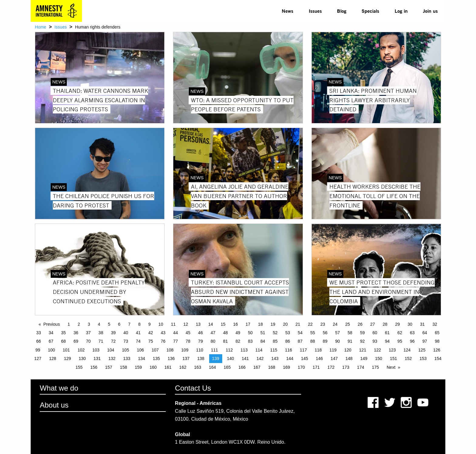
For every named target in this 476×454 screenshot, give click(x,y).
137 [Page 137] (186, 358)
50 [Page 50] (250, 333)
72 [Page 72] (113, 341)
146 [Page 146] (319, 358)
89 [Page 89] (325, 341)
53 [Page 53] (288, 333)
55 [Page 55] (313, 333)
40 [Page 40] (126, 333)
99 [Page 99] (38, 350)
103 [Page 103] (96, 350)
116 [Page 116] (289, 350)
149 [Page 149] (364, 358)
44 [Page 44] (176, 333)
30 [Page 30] (410, 324)
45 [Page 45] (188, 333)
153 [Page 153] (423, 358)
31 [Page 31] (423, 324)
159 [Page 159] (138, 367)
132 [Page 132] (112, 358)
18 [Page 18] (260, 324)
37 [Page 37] (88, 333)
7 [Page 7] (129, 324)
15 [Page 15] (223, 324)
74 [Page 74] (138, 341)
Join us (430, 11)
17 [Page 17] (248, 324)
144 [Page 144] (290, 358)
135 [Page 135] (156, 358)
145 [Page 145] (304, 358)
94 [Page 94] (387, 341)
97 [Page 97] (425, 341)
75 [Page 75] (151, 341)
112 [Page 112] (229, 350)
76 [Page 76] (163, 341)
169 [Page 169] (286, 367)
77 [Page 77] (176, 341)
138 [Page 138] (201, 358)
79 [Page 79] (201, 341)
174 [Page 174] (360, 367)
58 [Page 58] (350, 333)
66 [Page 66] (39, 341)
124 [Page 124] (407, 350)
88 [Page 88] (313, 341)
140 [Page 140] (230, 358)
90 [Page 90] (338, 341)
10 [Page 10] (161, 324)
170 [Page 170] (301, 367)
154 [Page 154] (438, 358)
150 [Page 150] (379, 358)
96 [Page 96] (412, 341)
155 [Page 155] (79, 367)
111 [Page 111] (214, 350)
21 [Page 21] (298, 324)
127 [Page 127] (38, 358)
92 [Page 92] (362, 341)
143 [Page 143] (275, 358)
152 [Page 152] (408, 358)
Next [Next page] (391, 367)
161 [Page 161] (168, 367)
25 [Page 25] (348, 324)
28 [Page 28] (385, 324)
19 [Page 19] (273, 324)
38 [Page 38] (101, 333)
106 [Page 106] (140, 350)
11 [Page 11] (173, 324)
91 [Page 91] (350, 341)
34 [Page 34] (51, 333)
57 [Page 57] (338, 333)
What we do (59, 388)
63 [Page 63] (412, 333)
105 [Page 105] (126, 350)
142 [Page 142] (260, 358)
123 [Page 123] (392, 350)
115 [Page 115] (274, 350)
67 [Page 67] (51, 341)
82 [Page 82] (238, 341)
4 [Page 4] (99, 324)
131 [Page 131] (97, 358)
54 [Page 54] (300, 333)
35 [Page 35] (63, 333)
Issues (315, 11)
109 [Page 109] (185, 350)
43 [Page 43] (163, 333)
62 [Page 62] (400, 333)
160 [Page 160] (153, 367)
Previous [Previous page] (52, 324)
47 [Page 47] (213, 333)
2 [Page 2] (79, 324)
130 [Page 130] (82, 358)
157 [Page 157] (109, 367)
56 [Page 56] (325, 333)
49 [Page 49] (238, 333)
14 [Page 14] (211, 324)
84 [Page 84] (263, 341)
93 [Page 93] (375, 341)
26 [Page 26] (360, 324)
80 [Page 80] (213, 341)
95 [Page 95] (400, 341)
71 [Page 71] (101, 341)
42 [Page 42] (151, 333)
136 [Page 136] (171, 358)
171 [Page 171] (316, 367)
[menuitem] (287, 11)
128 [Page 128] (53, 358)
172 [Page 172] (331, 367)
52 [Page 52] (275, 333)
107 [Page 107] (155, 350)
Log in (401, 11)
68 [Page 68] (63, 341)
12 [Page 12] (186, 324)
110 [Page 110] (200, 350)
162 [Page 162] (183, 367)
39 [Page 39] (113, 333)
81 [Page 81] (226, 341)
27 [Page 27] (372, 324)
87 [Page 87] (300, 341)
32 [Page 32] (435, 324)
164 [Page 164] (212, 367)
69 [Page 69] (76, 341)
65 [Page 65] (437, 333)
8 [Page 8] (139, 324)
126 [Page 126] (437, 350)
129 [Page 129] (67, 358)
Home (41, 27)
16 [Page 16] (236, 324)
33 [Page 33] (39, 333)
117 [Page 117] (303, 350)
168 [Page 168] (272, 367)
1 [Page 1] (69, 324)
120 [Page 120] (348, 350)
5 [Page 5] (109, 324)
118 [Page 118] (318, 350)
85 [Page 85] (275, 341)
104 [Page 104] (111, 350)
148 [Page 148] (349, 358)
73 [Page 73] (126, 341)
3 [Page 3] (89, 324)
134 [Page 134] (142, 358)
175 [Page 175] (375, 367)
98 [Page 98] (437, 341)
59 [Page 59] (362, 333)
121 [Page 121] (363, 350)
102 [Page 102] (81, 350)
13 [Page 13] (198, 324)
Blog (342, 11)
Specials (370, 11)
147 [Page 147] (334, 358)
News (287, 11)
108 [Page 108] (170, 350)
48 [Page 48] (226, 333)
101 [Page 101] (66, 350)
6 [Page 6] (119, 324)
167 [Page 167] (257, 367)
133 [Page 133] (127, 358)
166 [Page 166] (242, 367)
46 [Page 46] (201, 333)
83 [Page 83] (250, 341)
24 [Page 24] (335, 324)
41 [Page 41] (138, 333)
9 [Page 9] (150, 324)
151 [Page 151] (393, 358)
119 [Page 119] (333, 350)
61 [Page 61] (387, 333)
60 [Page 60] (375, 333)
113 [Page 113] (244, 350)
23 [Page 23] (323, 324)
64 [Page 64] (425, 333)
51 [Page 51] (263, 333)
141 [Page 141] (245, 358)
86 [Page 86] (288, 341)
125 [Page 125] (422, 350)
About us (54, 405)
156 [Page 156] (94, 367)
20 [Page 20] (285, 324)
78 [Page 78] (188, 341)
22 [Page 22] (310, 324)
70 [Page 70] (88, 341)
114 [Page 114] (259, 350)
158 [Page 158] (123, 367)
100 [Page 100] (51, 350)
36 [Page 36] (76, 333)
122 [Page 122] (377, 350)
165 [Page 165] (227, 367)
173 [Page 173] (346, 367)
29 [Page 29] (397, 324)
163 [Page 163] (197, 367)
